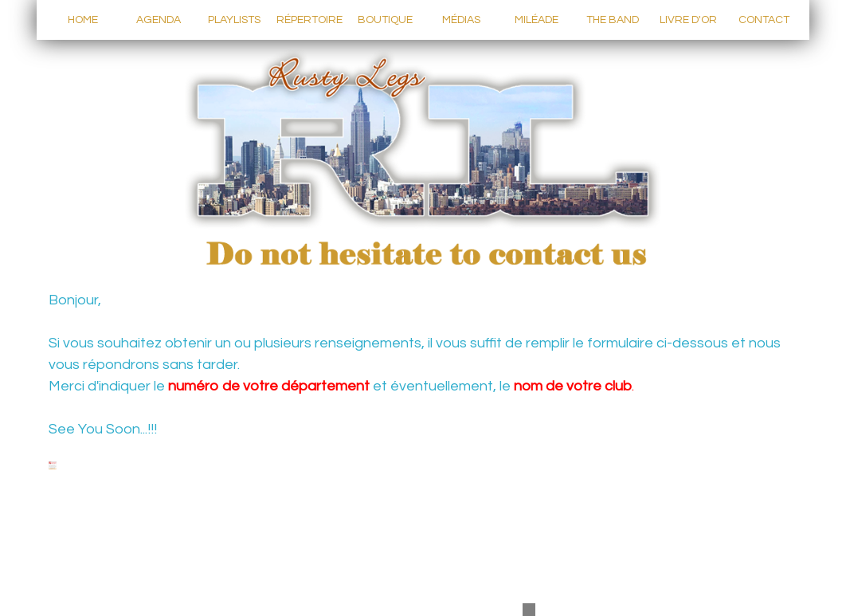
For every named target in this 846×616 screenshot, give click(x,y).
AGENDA (159, 20)
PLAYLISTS (234, 20)
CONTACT (764, 20)
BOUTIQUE (385, 20)
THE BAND (613, 20)
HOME (83, 20)
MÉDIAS (461, 20)
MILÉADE (537, 20)
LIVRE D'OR (688, 20)
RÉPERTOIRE (309, 20)
